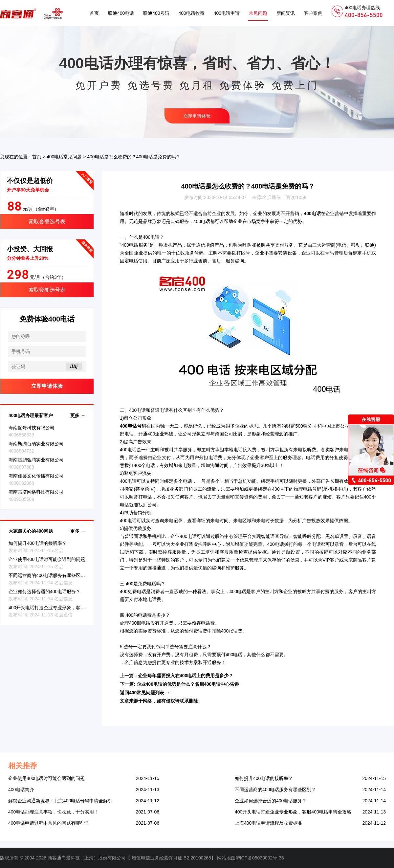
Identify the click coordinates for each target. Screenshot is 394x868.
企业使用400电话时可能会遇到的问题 (47, 559)
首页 (94, 13)
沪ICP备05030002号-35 (260, 858)
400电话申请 (227, 13)
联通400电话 (121, 13)
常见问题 (258, 13)
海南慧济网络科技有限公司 (36, 492)
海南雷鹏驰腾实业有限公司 (36, 460)
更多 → (78, 415)
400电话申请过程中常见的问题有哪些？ (49, 823)
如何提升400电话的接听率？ (38, 543)
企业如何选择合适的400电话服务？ (44, 591)
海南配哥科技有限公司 (32, 428)
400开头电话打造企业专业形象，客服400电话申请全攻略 (67, 608)
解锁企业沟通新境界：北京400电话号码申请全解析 (60, 801)
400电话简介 (21, 790)
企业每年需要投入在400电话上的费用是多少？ (186, 676)
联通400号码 (156, 13)
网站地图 (226, 858)
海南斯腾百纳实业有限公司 (36, 444)
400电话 (312, 213)
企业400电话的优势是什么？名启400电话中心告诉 (188, 684)
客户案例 (313, 13)
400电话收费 (191, 13)
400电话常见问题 (64, 157)
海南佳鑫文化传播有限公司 (36, 476)
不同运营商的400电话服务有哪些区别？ (49, 575)
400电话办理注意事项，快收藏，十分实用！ (53, 812)
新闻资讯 (286, 13)
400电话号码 (133, 426)
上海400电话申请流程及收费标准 (268, 823)
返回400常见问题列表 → (145, 693)
